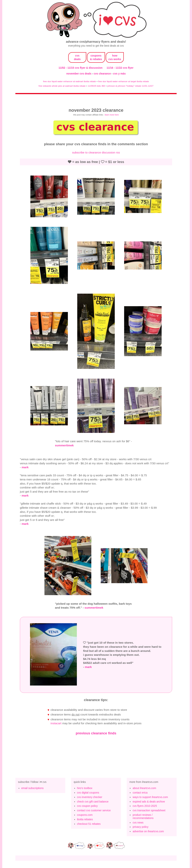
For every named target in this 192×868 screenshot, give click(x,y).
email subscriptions (33, 788)
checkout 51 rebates (89, 824)
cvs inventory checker (90, 797)
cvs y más (119, 74)
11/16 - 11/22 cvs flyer (120, 68)
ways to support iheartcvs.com (150, 797)
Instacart (56, 723)
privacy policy (140, 827)
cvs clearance (103, 74)
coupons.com (85, 815)
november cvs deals (79, 74)
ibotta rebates (85, 819)
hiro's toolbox (85, 788)
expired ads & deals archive (149, 802)
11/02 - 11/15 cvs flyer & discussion (80, 68)
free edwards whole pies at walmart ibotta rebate (62, 86)
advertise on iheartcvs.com (148, 831)
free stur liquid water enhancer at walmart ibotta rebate (70, 81)
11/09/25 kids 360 (96, 86)
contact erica (140, 793)
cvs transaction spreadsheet (149, 810)
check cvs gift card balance (93, 802)
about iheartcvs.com (144, 788)
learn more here (112, 115)
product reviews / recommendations (143, 816)
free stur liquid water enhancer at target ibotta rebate (123, 81)
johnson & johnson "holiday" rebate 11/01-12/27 (130, 86)
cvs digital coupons (88, 793)
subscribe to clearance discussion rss (96, 152)
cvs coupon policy (87, 806)
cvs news (138, 823)
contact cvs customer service (94, 810)
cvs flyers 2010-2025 (145, 806)
